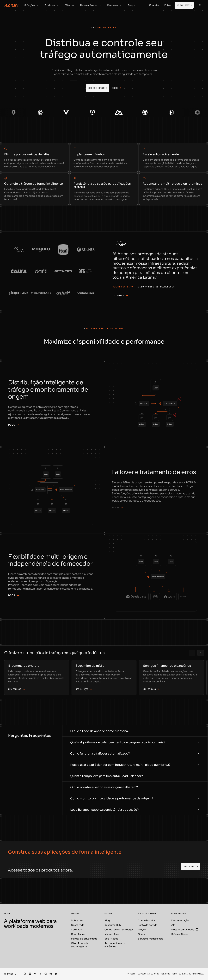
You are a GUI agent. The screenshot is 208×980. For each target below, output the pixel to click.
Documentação (180, 920)
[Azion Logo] (11, 5)
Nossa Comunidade (185, 930)
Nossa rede (78, 925)
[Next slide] (201, 653)
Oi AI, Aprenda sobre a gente (80, 945)
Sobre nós (77, 920)
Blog (107, 920)
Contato (143, 934)
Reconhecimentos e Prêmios (115, 945)
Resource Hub (113, 925)
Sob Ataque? (112, 939)
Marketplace (112, 934)
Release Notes (180, 934)
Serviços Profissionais (151, 939)
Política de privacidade (84, 939)
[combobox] (9, 974)
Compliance (78, 934)
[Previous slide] (192, 653)
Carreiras (76, 930)
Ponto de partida (148, 925)
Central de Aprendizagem (119, 930)
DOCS (13, 425)
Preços (142, 930)
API (173, 925)
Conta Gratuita (146, 920)
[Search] (200, 5)
